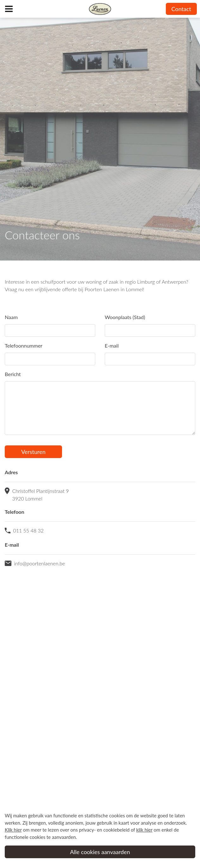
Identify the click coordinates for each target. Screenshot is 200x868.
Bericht (13, 374)
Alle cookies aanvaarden (100, 852)
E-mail (112, 346)
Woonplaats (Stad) (125, 317)
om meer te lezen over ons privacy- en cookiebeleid (67, 830)
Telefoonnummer (24, 346)
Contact (181, 9)
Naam (11, 317)
